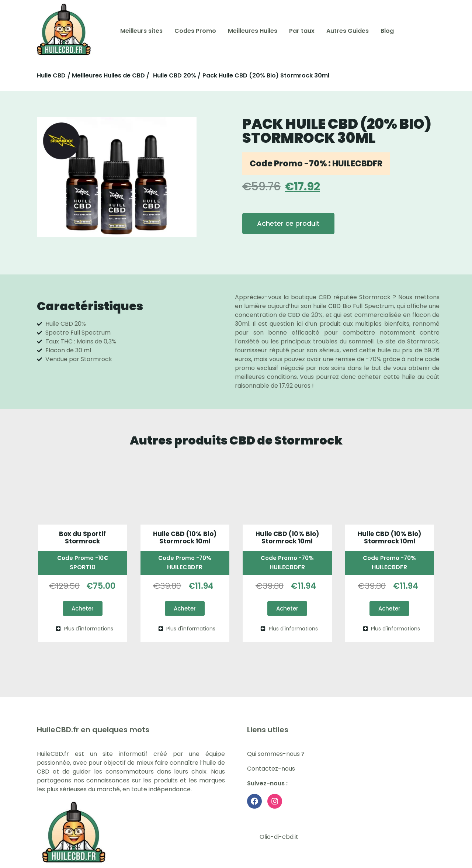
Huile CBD (51, 75)
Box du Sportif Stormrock (82, 537)
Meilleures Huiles (253, 31)
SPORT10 (83, 567)
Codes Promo (195, 31)
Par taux (302, 31)
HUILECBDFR (185, 567)
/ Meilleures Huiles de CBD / (108, 75)
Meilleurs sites (141, 31)
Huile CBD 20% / (177, 75)
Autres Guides (348, 31)
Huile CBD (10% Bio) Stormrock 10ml (185, 537)
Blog (387, 31)
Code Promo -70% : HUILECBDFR (316, 164)
